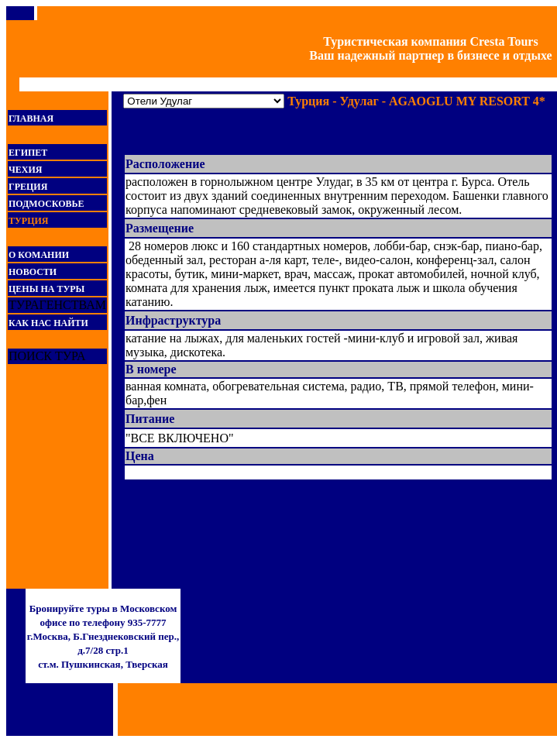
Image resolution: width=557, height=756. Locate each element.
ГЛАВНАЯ (31, 119)
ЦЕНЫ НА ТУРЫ (46, 289)
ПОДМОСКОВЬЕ (46, 204)
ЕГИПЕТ (28, 153)
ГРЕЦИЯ (28, 187)
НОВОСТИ (33, 272)
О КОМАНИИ (39, 255)
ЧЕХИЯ (25, 170)
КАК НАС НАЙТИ (48, 323)
